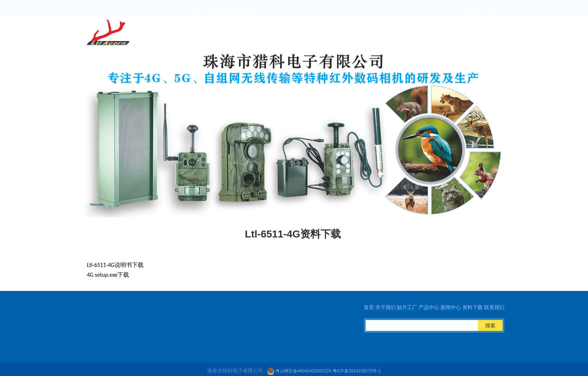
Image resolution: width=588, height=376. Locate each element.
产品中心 (315, 33)
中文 (492, 8)
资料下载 (405, 33)
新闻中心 (360, 33)
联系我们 (450, 33)
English (475, 8)
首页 (185, 33)
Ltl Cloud (495, 33)
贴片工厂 (270, 33)
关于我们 (225, 33)
